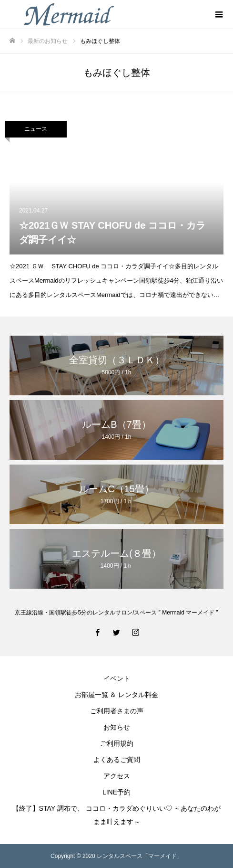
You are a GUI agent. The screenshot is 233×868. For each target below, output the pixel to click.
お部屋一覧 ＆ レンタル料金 (117, 695)
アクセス (117, 776)
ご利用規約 (117, 743)
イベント (117, 678)
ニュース (36, 129)
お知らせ (117, 727)
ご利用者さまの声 (117, 711)
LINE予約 (116, 792)
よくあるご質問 (117, 760)
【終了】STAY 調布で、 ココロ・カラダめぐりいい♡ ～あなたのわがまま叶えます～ (117, 815)
